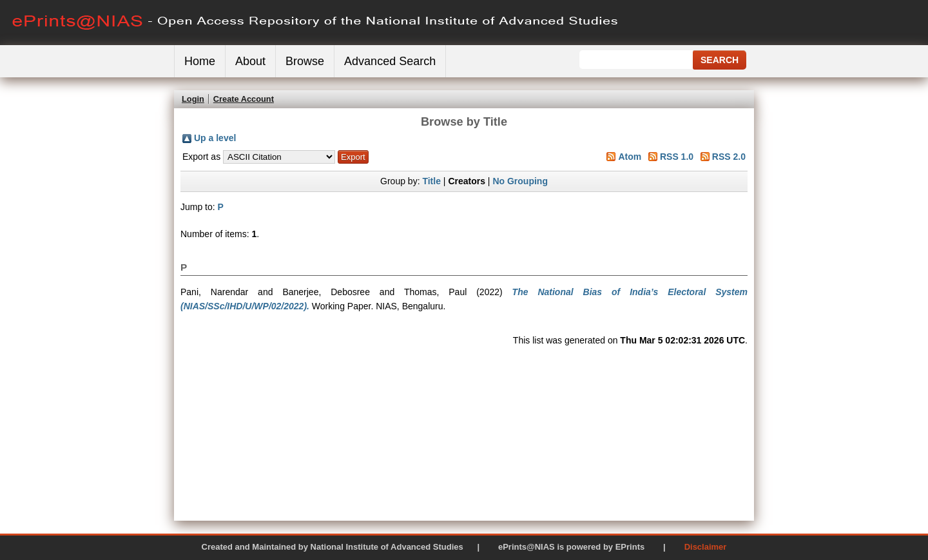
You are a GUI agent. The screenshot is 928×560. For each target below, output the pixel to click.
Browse (305, 61)
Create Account (244, 99)
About (250, 61)
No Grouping (520, 181)
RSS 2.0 (729, 157)
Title (431, 181)
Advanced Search (390, 61)
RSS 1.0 (677, 157)
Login (193, 99)
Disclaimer (706, 547)
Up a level (215, 138)
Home (200, 61)
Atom (630, 157)
